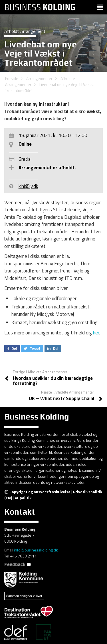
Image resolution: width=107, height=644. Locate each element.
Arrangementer (39, 78)
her (96, 333)
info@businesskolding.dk (36, 550)
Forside (12, 78)
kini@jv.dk (28, 186)
